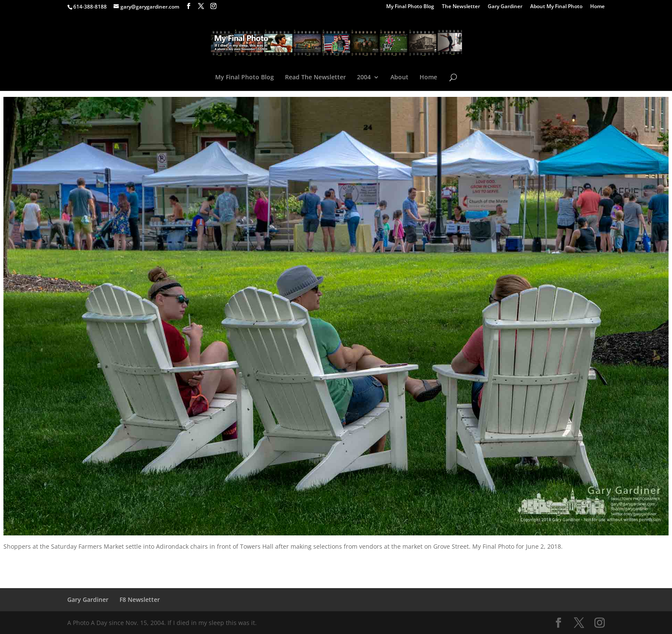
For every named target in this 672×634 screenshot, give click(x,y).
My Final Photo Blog (410, 7)
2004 (364, 78)
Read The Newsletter (315, 78)
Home (597, 7)
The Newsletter (461, 7)
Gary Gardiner (505, 7)
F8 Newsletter (140, 599)
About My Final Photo (556, 7)
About (399, 78)
